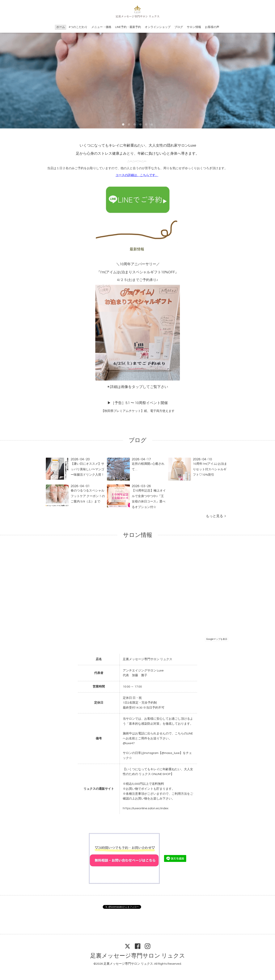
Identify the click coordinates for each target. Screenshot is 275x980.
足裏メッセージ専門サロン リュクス (138, 956)
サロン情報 (194, 27)
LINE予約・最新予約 (128, 27)
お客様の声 (212, 27)
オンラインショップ (158, 27)
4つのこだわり (78, 27)
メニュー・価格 (101, 27)
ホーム (61, 27)
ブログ (179, 27)
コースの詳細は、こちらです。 (137, 175)
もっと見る (216, 516)
